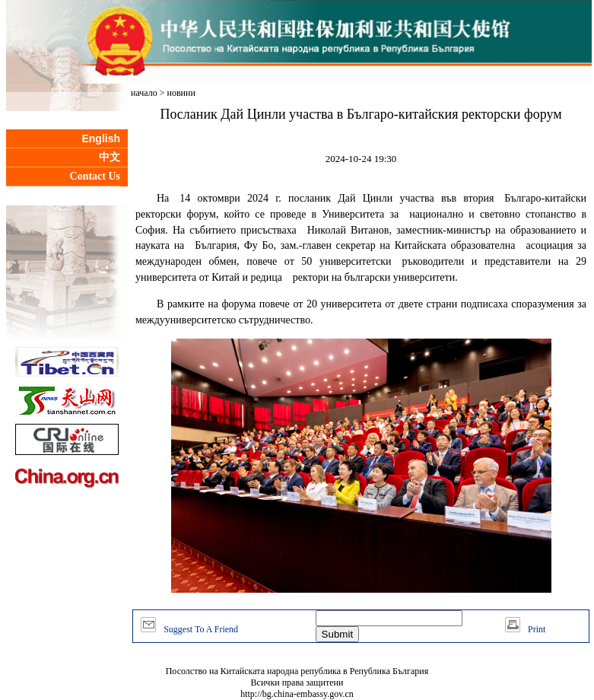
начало (144, 93)
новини (181, 93)
